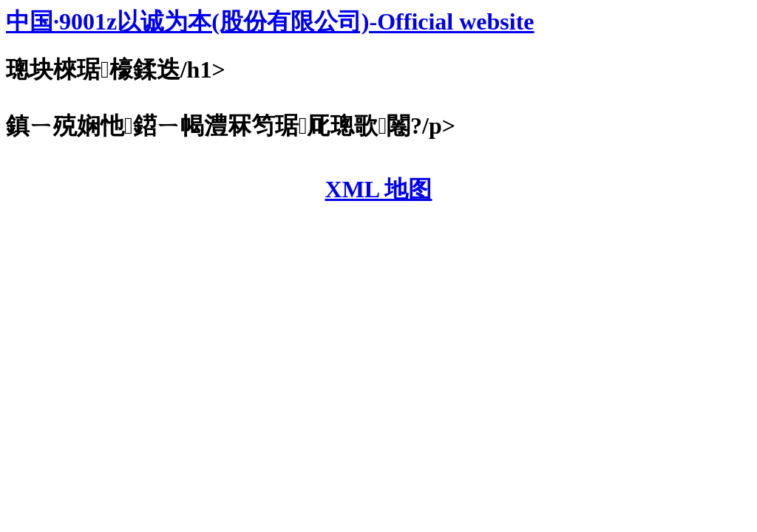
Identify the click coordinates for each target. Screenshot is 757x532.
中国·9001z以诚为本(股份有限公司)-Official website (270, 21)
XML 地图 (379, 189)
